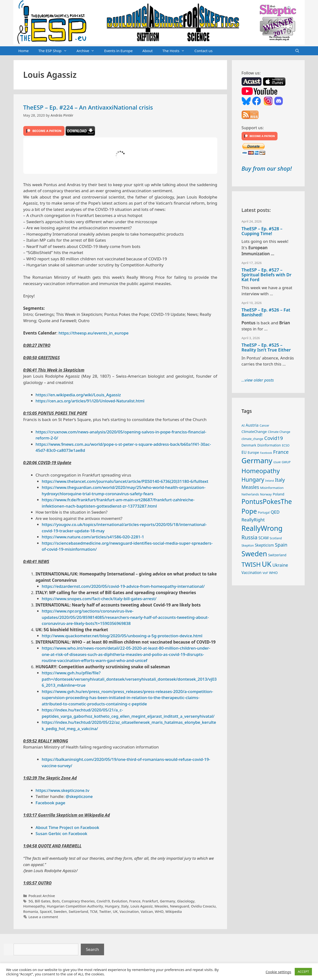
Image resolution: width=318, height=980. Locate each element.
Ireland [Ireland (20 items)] (269, 481)
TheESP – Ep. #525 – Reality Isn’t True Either (266, 347)
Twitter (105, 912)
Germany (168, 901)
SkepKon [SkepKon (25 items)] (248, 546)
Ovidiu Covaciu (203, 906)
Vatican (147, 912)
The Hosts (176, 51)
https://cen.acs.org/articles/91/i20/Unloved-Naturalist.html (90, 401)
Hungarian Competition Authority (75, 906)
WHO (159, 912)
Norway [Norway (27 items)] (266, 494)
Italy (125, 906)
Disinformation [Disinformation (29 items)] (269, 445)
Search (92, 949)
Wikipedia (174, 912)
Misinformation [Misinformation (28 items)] (272, 488)
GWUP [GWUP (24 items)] (286, 462)
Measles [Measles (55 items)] (250, 487)
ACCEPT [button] (303, 972)
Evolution (119, 901)
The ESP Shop (55, 51)
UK (115, 912)
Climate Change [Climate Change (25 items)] (279, 432)
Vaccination (129, 912)
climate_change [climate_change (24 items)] (252, 439)
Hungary (112, 906)
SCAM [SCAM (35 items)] (264, 538)
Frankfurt (150, 901)
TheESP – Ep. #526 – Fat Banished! (266, 312)
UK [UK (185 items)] (266, 564)
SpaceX (46, 912)
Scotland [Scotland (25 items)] (276, 538)
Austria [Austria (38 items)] (252, 425)
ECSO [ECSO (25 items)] (286, 445)
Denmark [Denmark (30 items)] (249, 445)
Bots (56, 901)
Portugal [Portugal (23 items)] (264, 512)
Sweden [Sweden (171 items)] (254, 554)
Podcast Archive (42, 896)
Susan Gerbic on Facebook (61, 833)
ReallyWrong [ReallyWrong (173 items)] (262, 528)
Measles (161, 906)
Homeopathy (34, 906)
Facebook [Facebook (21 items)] (266, 453)
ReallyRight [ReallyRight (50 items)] (253, 520)
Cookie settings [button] (278, 972)
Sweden (60, 912)
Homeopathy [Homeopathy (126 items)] (261, 471)
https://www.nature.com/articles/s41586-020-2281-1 (93, 537)
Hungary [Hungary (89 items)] (253, 480)
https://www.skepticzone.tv (63, 790)
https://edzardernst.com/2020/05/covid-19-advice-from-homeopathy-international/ (123, 586)
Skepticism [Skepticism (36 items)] (264, 545)
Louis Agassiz (142, 906)
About (148, 51)
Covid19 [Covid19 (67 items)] (273, 438)
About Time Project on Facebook (67, 827)
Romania (31, 912)
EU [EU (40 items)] (244, 452)
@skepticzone (79, 796)
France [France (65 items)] (281, 452)
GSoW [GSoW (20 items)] (277, 462)
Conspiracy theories (78, 901)
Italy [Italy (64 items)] (280, 480)
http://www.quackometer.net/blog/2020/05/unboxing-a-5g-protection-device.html (122, 636)
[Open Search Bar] (297, 51)
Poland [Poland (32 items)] (278, 494)
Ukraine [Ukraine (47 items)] (280, 565)
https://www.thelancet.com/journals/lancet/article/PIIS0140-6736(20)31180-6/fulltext (125, 481)
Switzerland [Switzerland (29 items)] (277, 555)
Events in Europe (118, 51)
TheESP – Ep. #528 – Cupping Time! (262, 231)
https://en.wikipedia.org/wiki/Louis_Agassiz (78, 395)
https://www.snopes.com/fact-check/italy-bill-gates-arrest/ (99, 599)
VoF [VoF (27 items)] (265, 573)
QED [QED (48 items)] (275, 512)
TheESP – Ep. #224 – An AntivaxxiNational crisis (88, 107)
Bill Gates (43, 901)
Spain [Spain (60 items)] (281, 545)
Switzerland (78, 912)
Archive (88, 51)
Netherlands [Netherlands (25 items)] (250, 494)
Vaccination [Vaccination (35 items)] (252, 573)
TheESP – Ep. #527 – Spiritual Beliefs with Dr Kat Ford (267, 275)
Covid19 (103, 901)
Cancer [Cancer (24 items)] (264, 426)
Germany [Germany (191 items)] (257, 461)
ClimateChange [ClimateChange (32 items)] (254, 431)
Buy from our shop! (267, 168)
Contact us (203, 51)
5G (31, 901)
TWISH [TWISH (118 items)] (251, 564)
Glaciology (186, 901)
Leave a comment (43, 917)
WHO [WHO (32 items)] (273, 573)
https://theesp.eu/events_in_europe (94, 333)
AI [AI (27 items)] (243, 425)
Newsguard (180, 906)
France (135, 901)
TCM (94, 912)
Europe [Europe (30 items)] (253, 452)
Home (24, 51)
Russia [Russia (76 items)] (250, 537)
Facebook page (51, 803)
